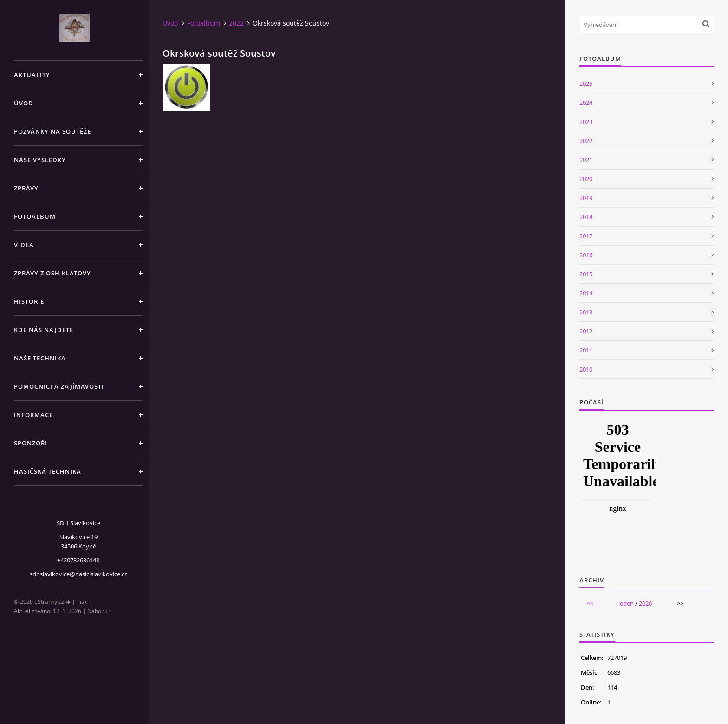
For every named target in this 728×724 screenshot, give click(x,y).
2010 (586, 369)
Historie (29, 301)
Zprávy (26, 188)
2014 (586, 293)
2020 (586, 179)
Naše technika (40, 358)
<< (590, 603)
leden (626, 603)
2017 (586, 236)
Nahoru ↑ (99, 611)
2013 (586, 312)
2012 (586, 331)
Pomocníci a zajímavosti (59, 386)
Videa (24, 245)
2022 (236, 23)
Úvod (24, 103)
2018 (586, 217)
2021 (586, 160)
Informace (33, 415)
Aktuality (32, 75)
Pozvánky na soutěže (52, 131)
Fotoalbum (35, 216)
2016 (586, 255)
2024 (586, 103)
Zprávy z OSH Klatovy (52, 273)
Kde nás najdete (44, 330)
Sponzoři (31, 443)
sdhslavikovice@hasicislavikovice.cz (78, 574)
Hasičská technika (48, 471)
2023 (586, 122)
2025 (586, 84)
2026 (645, 603)
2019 (586, 198)
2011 (586, 350)
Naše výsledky (40, 160)
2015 (586, 274)
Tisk (82, 602)
